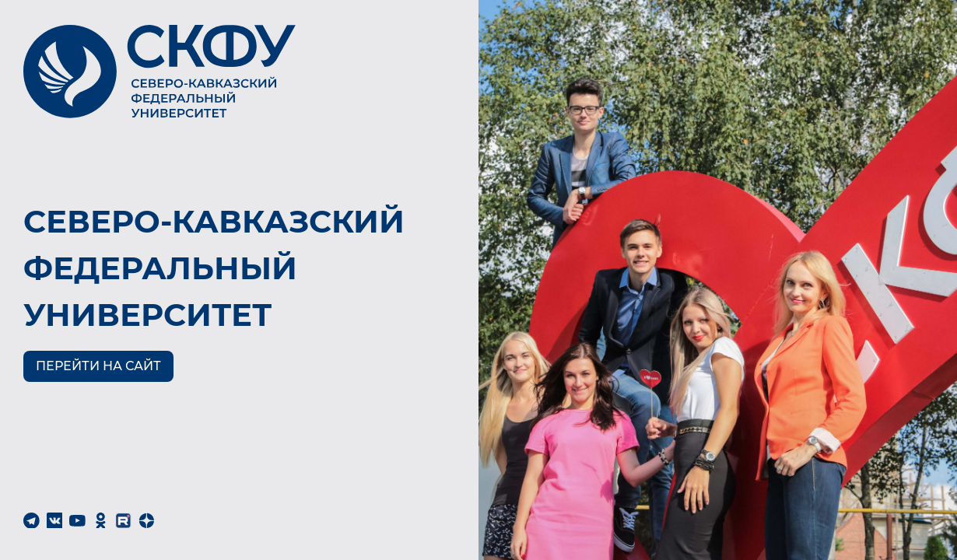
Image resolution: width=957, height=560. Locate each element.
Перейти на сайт (98, 366)
